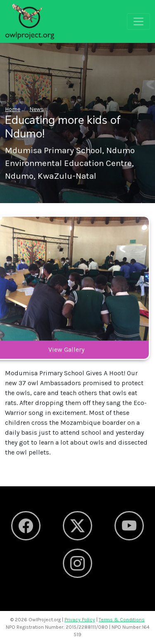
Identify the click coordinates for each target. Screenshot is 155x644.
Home (13, 109)
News (37, 109)
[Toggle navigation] (138, 21)
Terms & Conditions (122, 620)
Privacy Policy (80, 620)
